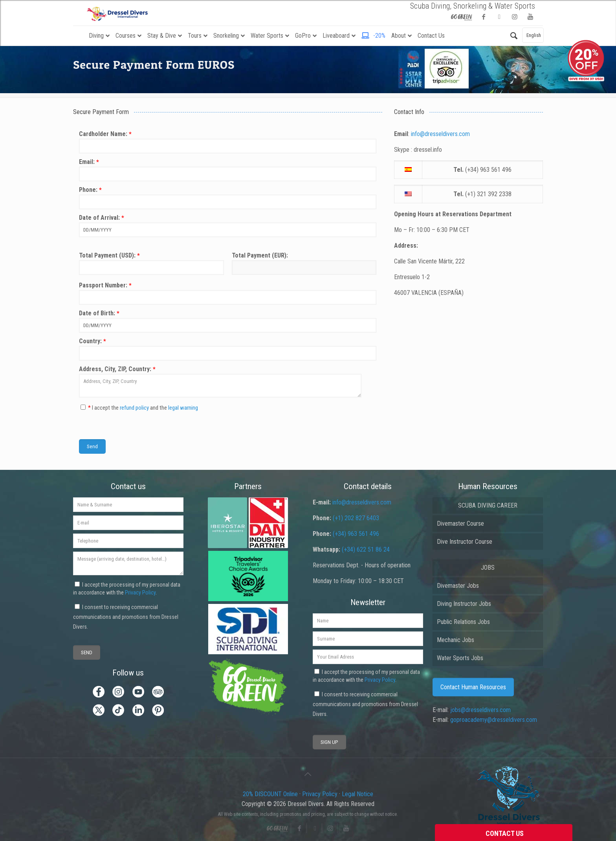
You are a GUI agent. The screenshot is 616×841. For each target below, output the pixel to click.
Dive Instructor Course (465, 542)
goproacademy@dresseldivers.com (494, 720)
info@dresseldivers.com (440, 134)
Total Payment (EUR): (304, 263)
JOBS (488, 568)
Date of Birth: (228, 321)
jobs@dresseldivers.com (480, 710)
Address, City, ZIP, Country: (228, 381)
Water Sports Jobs (460, 658)
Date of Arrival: (228, 225)
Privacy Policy (140, 593)
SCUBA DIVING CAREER (488, 505)
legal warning (183, 408)
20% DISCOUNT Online (270, 794)
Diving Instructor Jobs (464, 604)
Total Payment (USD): (151, 263)
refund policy (134, 408)
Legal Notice (357, 794)
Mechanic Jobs (456, 640)
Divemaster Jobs (458, 586)
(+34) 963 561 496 (356, 534)
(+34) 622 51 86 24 (366, 549)
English (534, 35)
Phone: (228, 198)
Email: (228, 170)
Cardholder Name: (228, 142)
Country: (228, 349)
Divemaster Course (460, 524)
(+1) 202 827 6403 (356, 518)
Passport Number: (228, 293)
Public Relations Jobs (463, 622)
